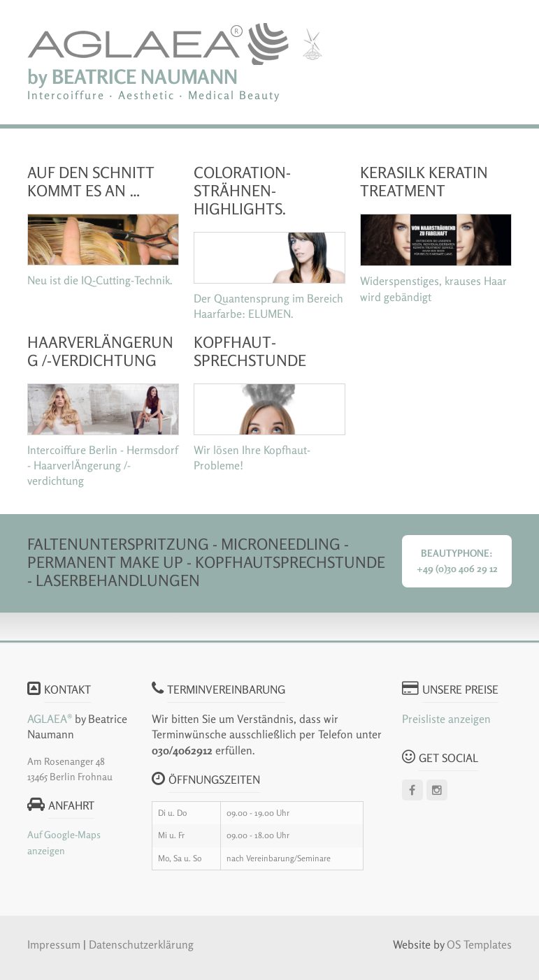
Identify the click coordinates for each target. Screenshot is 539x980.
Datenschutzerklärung (141, 944)
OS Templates (479, 944)
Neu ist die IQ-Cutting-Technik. (100, 280)
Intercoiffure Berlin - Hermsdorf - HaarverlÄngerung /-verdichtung (103, 466)
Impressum (55, 944)
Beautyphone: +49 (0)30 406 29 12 (457, 561)
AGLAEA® (50, 719)
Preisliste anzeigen (446, 719)
